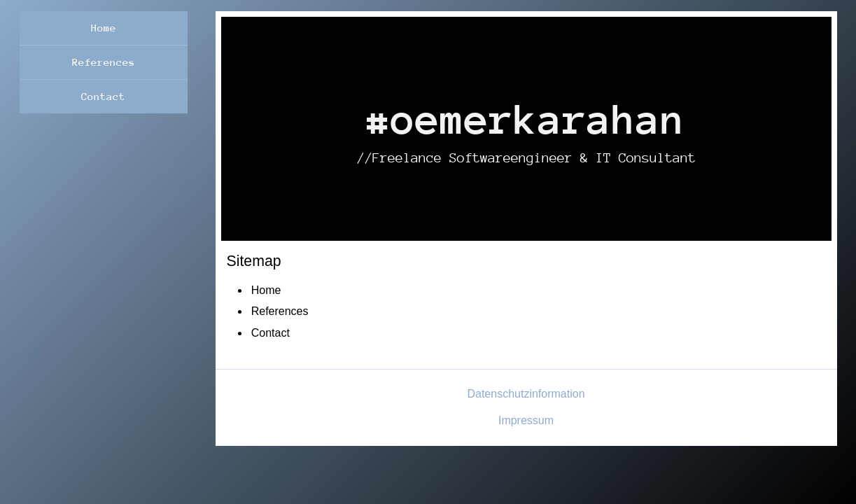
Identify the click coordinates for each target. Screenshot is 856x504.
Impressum (526, 420)
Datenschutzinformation (526, 394)
